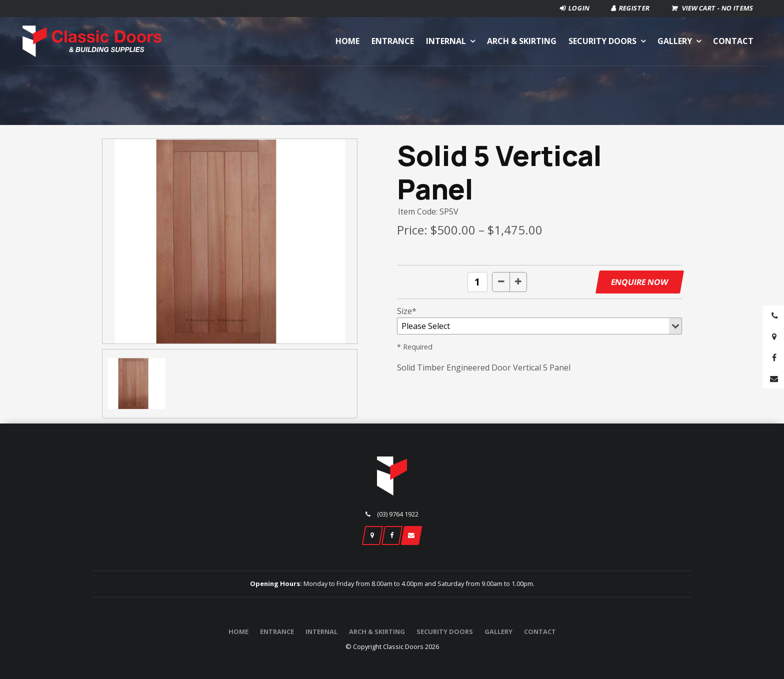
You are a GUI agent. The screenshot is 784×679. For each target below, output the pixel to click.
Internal (446, 41)
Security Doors (602, 41)
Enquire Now (639, 282)
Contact (733, 41)
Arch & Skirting (522, 41)
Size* (407, 311)
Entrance (393, 41)
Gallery (675, 41)
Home (347, 41)
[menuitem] (238, 632)
